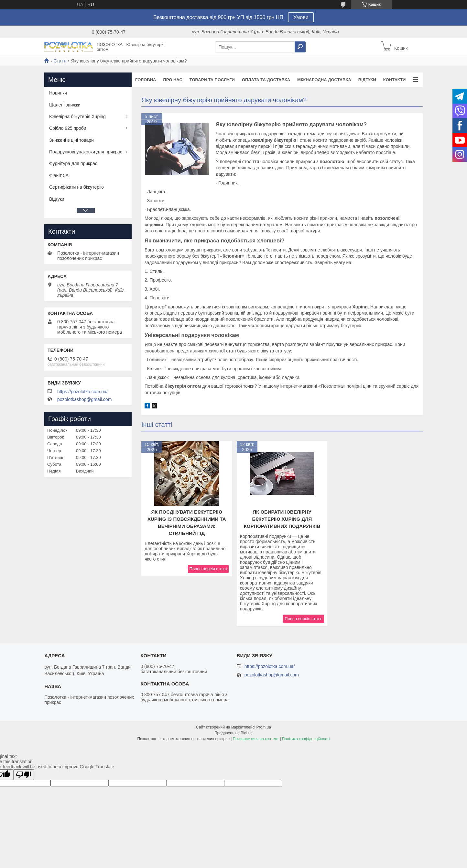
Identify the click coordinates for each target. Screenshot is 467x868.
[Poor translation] (24, 775)
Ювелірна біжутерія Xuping (77, 117)
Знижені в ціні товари (71, 140)
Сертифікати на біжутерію (76, 187)
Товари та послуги (212, 80)
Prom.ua (264, 727)
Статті (60, 61)
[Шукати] (300, 47)
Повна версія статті (208, 569)
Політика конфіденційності (306, 739)
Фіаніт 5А (59, 175)
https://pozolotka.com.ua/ (82, 392)
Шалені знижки (65, 105)
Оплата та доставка (266, 80)
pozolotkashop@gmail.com (84, 399)
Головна (146, 80)
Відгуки (367, 80)
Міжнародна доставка (324, 80)
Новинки (58, 93)
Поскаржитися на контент (256, 739)
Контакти (395, 80)
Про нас (173, 80)
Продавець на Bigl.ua (234, 733)
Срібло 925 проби (68, 128)
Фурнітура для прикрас (73, 163)
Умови (301, 17)
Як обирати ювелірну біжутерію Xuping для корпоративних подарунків (282, 519)
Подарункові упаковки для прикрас (86, 152)
